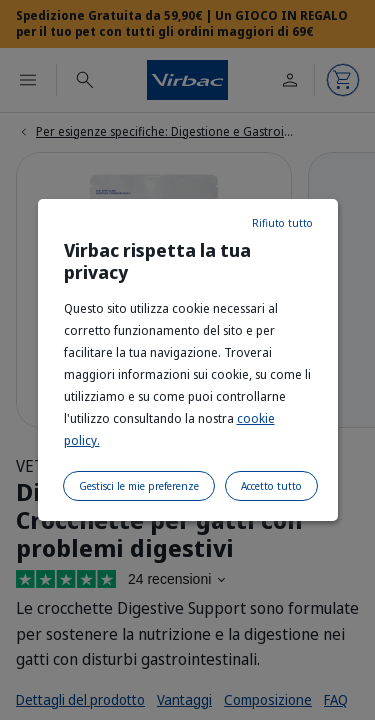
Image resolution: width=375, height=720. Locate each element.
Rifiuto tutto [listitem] (282, 223)
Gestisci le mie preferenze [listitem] (139, 486)
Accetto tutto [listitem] (271, 486)
